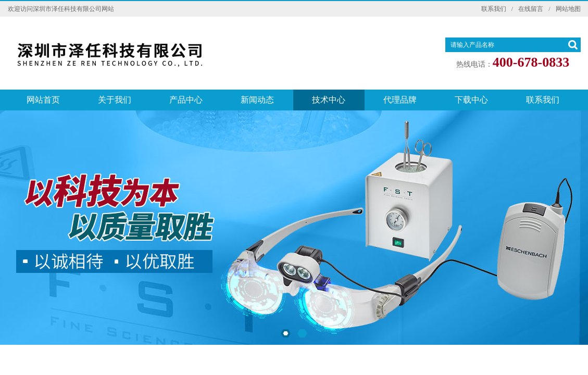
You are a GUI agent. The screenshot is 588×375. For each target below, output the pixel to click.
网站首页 (43, 100)
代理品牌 (400, 100)
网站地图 (568, 9)
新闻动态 (257, 100)
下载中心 (471, 100)
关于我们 (115, 100)
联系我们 (494, 9)
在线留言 (531, 9)
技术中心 (329, 100)
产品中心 (186, 100)
